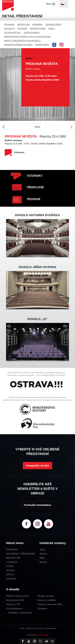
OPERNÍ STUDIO (38, 28)
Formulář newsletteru (37, 505)
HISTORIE (22, 28)
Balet (42, 558)
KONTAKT (11, 579)
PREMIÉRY (37, 24)
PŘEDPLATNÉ (35, 187)
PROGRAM (9, 24)
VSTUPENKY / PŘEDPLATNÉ (20, 554)
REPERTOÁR (23, 24)
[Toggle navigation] (64, 4)
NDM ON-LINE (13, 558)
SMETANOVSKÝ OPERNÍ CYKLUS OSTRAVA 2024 (27, 37)
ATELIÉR (10, 570)
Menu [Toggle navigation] (51, 4)
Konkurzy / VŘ (13, 604)
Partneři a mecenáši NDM (50, 604)
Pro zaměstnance (14, 609)
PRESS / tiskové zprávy (17, 596)
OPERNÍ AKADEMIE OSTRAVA (18, 45)
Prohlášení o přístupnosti (20, 613)
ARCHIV (10, 575)
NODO (51, 28)
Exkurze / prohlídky (47, 600)
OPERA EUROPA (32, 32)
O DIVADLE (12, 562)
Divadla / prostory (46, 596)
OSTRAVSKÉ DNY (12, 32)
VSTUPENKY (35, 176)
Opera (43, 550)
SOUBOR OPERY (53, 24)
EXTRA (10, 566)
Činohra (43, 554)
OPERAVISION (42, 45)
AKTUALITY (10, 28)
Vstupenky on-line (37, 466)
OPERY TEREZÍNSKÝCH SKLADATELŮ (22, 41)
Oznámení (43, 609)
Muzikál (43, 562)
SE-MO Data (43, 635)
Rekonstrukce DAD (15, 600)
